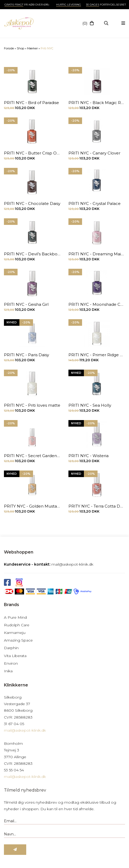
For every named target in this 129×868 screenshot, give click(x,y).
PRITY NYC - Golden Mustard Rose (32, 506)
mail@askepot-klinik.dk (72, 564)
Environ (11, 663)
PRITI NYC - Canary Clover (94, 153)
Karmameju (15, 633)
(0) (85, 23)
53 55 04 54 (14, 770)
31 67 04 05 (14, 724)
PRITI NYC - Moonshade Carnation (97, 304)
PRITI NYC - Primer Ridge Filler (97, 355)
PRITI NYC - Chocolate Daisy (32, 203)
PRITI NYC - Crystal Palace (95, 203)
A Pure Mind (15, 617)
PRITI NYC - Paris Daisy (26, 355)
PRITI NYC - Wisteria (88, 456)
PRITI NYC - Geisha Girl (26, 304)
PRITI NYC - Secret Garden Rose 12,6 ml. (32, 456)
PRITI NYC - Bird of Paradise (31, 103)
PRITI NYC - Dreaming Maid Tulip (97, 254)
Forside (9, 48)
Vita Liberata (15, 656)
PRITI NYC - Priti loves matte (32, 405)
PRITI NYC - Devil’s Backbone (32, 254)
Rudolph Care (17, 625)
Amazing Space (18, 640)
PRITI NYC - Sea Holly (90, 405)
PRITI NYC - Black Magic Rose (97, 103)
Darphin (11, 648)
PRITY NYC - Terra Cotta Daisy (97, 506)
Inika (8, 671)
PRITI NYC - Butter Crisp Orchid (32, 153)
